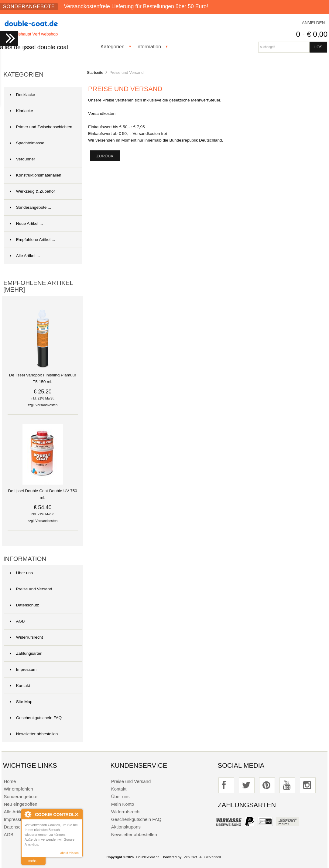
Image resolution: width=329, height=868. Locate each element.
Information (149, 46)
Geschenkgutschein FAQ (36, 718)
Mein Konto (123, 804)
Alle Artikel (14, 812)
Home (10, 781)
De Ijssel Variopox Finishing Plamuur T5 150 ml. (43, 376)
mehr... (33, 861)
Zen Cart (190, 857)
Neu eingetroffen (20, 804)
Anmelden (314, 23)
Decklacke (22, 95)
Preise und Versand (31, 589)
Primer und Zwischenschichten (41, 127)
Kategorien (113, 46)
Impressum (23, 669)
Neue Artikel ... (26, 223)
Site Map (21, 702)
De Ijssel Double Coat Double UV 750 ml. (42, 492)
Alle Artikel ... (25, 256)
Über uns (21, 573)
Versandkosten (47, 405)
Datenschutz (24, 605)
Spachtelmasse (27, 143)
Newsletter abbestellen (34, 734)
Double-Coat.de (148, 857)
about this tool (70, 853)
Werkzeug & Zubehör (32, 191)
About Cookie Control (28, 814)
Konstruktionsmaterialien (36, 175)
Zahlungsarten (26, 653)
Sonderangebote (29, 7)
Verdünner (22, 159)
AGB (17, 621)
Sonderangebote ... (31, 207)
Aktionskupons (126, 827)
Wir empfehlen (18, 789)
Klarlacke (21, 111)
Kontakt (20, 686)
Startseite (95, 72)
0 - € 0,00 (312, 34)
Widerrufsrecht (26, 637)
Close (77, 814)
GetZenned (213, 857)
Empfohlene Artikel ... (32, 240)
